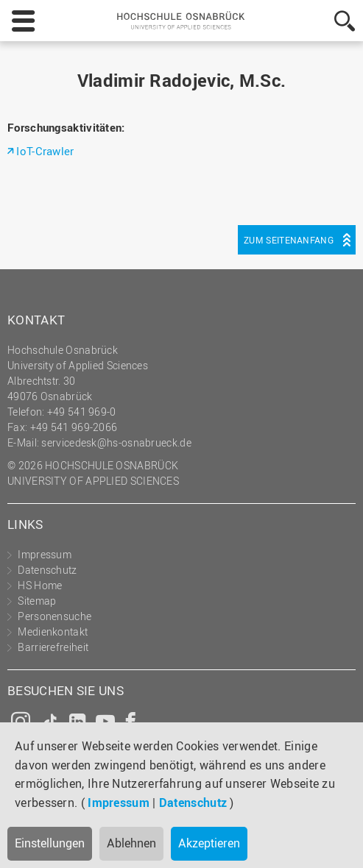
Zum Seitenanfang (289, 240)
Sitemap (37, 601)
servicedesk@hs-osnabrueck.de (116, 442)
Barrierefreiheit (53, 647)
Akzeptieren (209, 843)
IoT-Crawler (45, 151)
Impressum (119, 803)
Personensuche (54, 616)
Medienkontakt (53, 632)
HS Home (40, 585)
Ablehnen (131, 843)
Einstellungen (50, 843)
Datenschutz (193, 803)
